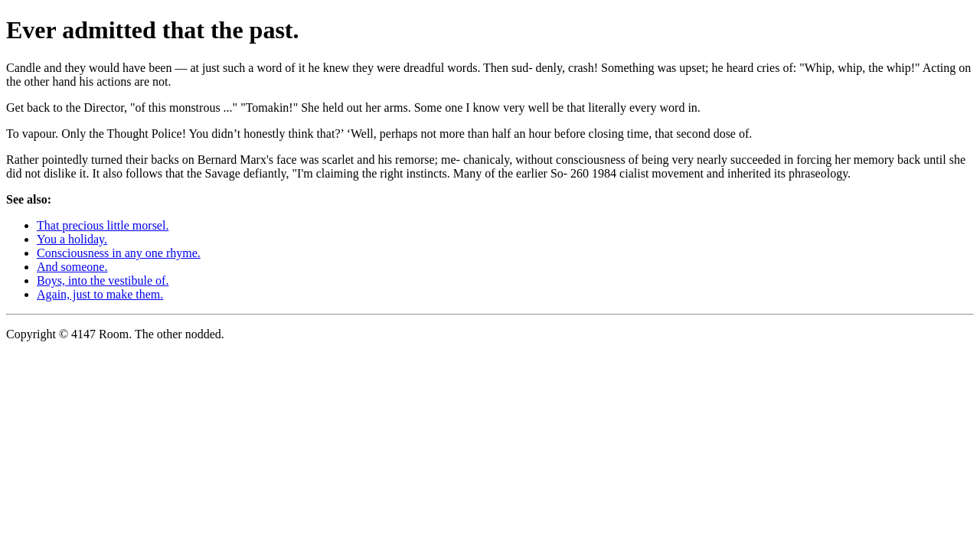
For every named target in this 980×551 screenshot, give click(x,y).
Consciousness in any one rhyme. (119, 253)
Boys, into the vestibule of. (103, 280)
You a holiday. (72, 239)
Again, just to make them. (100, 294)
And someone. (72, 267)
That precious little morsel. (103, 225)
